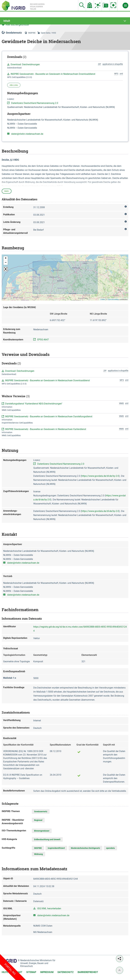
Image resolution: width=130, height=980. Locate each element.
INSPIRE (38, 848)
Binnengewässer (42, 831)
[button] (6, 258)
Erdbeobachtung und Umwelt (47, 839)
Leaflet (103, 299)
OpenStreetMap (113, 299)
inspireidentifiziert (56, 848)
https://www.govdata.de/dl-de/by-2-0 (100, 476)
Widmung (38, 854)
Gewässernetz (41, 811)
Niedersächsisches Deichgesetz (85, 848)
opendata (110, 848)
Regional (38, 820)
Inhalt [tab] (7, 21)
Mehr (7, 191)
